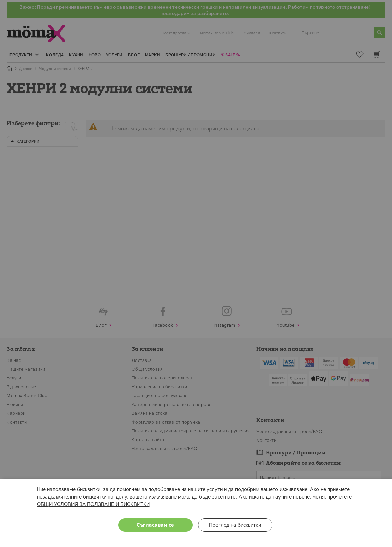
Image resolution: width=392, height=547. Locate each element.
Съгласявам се (155, 525)
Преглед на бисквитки (235, 525)
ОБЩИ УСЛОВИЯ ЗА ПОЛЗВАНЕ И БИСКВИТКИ (93, 504)
